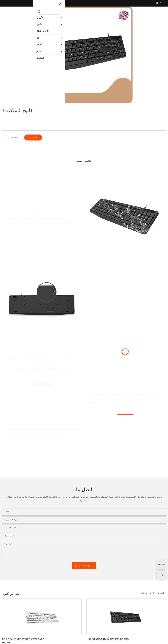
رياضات (143, 593)
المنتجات (161, 593)
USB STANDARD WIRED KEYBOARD (108, 639)
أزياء (152, 593)
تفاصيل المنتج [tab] (84, 161)
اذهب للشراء (12, 137)
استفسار (33, 137)
